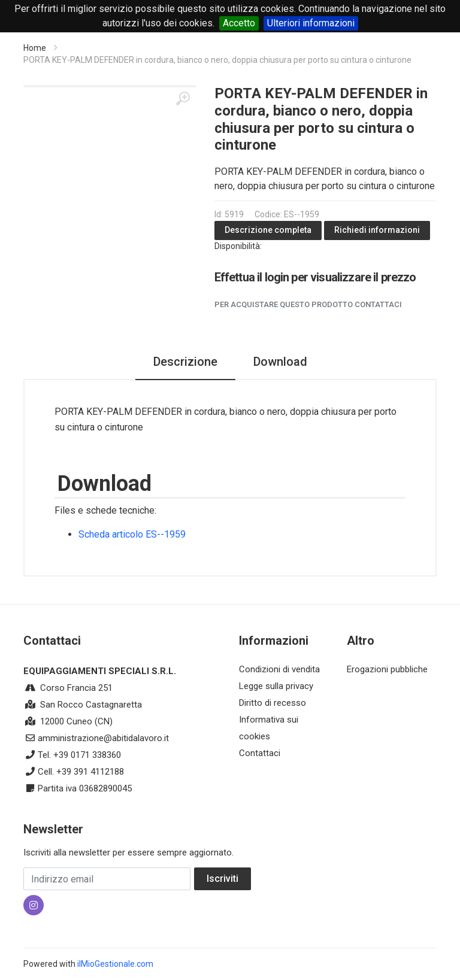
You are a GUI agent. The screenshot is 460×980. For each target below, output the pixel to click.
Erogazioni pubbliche (387, 669)
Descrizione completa (268, 230)
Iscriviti (223, 879)
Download (280, 362)
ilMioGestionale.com (115, 964)
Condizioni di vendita (279, 669)
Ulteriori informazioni (311, 23)
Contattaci (260, 753)
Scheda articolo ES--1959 (132, 534)
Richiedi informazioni (377, 230)
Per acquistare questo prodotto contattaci (308, 304)
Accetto (239, 23)
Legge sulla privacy (276, 686)
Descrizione (185, 362)
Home (35, 48)
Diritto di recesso (273, 703)
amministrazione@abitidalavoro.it (103, 738)
